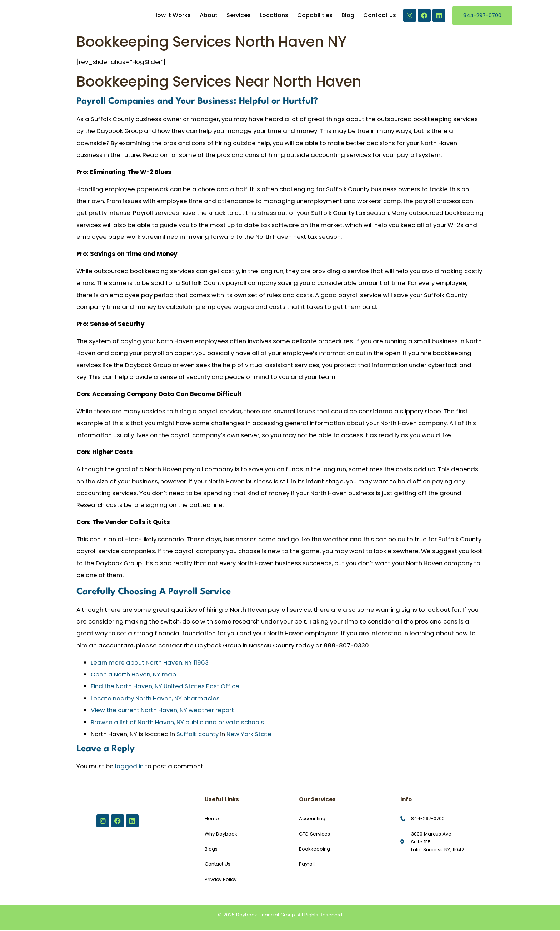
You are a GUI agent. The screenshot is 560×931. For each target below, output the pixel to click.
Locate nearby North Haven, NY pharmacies (155, 699)
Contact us (380, 16)
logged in (129, 767)
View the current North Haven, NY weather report (162, 711)
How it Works (172, 16)
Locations (274, 16)
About (209, 16)
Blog (348, 16)
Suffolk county (197, 735)
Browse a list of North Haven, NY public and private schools (177, 723)
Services (239, 16)
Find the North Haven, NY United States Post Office (165, 687)
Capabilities (315, 16)
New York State (249, 735)
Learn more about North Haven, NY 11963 (150, 663)
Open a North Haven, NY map (133, 675)
